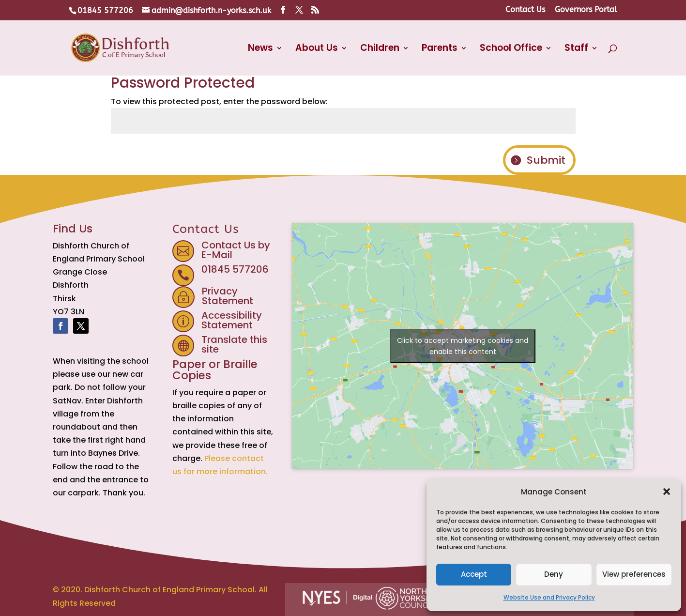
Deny (554, 574)
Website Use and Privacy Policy (549, 597)
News (260, 49)
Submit (546, 160)
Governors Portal (586, 10)
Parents (440, 49)
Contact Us (525, 10)
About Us (317, 49)
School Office (511, 49)
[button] (667, 492)
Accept (474, 574)
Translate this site (234, 344)
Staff (576, 49)
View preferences (634, 574)
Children (380, 49)
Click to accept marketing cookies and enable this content (463, 346)
